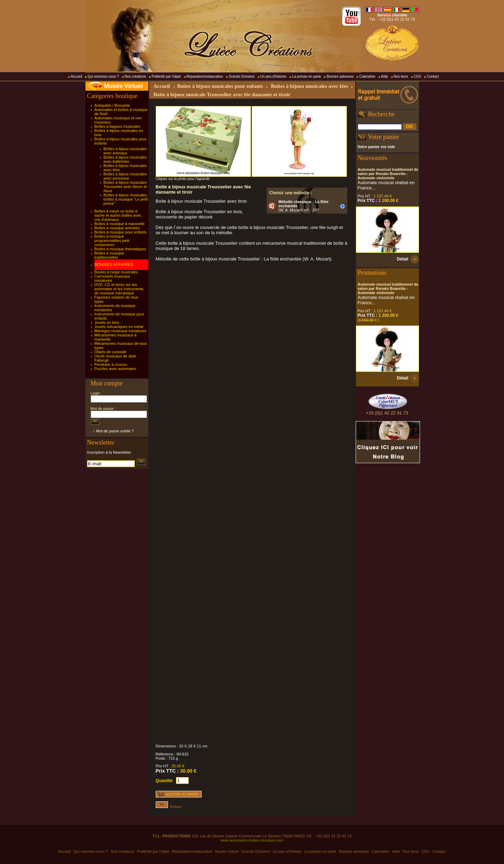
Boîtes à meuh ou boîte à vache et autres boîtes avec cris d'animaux (118, 215)
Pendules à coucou (111, 364)
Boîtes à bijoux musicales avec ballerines (125, 159)
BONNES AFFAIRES (114, 265)
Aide (385, 76)
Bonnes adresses (340, 76)
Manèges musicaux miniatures (121, 331)
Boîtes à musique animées (117, 228)
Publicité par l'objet (166, 76)
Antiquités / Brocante (112, 105)
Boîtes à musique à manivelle (120, 224)
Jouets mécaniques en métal (119, 327)
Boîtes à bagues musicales (117, 126)
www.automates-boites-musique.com (252, 840)
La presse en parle (306, 76)
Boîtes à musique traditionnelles (109, 255)
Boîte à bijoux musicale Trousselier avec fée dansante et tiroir (222, 95)
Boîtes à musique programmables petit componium (112, 241)
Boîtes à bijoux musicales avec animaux (125, 151)
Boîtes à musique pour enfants (121, 232)
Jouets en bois (107, 322)
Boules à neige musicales (116, 272)
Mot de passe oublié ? (115, 431)
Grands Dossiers (241, 76)
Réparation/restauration (205, 76)
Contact (433, 76)
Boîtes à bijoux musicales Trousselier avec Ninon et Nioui (125, 187)
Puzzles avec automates (115, 369)
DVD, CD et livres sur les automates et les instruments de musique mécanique (119, 289)
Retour (169, 807)
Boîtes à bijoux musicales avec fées (309, 86)
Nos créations (135, 76)
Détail (403, 259)
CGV (418, 76)
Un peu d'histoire (274, 76)
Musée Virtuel (124, 86)
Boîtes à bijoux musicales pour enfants (220, 86)
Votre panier (384, 137)
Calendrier (367, 76)
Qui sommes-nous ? (103, 76)
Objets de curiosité (110, 352)
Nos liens (401, 76)
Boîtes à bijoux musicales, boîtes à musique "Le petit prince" (126, 199)
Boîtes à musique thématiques (120, 249)
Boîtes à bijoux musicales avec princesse (125, 176)
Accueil (76, 76)
